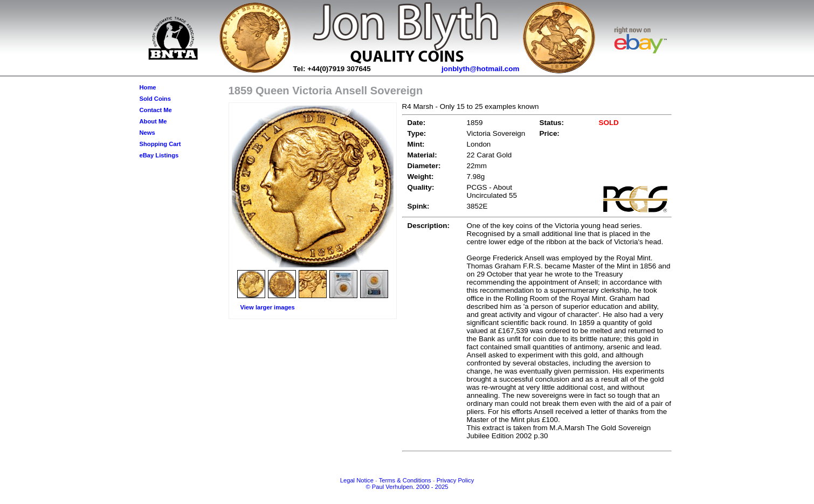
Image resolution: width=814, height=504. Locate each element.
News (147, 133)
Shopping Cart (160, 144)
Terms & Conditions (405, 480)
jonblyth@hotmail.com (481, 69)
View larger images (268, 307)
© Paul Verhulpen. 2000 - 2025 (407, 487)
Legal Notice (357, 480)
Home (148, 87)
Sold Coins (155, 99)
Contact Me (156, 110)
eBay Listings (159, 155)
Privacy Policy (456, 480)
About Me (153, 121)
